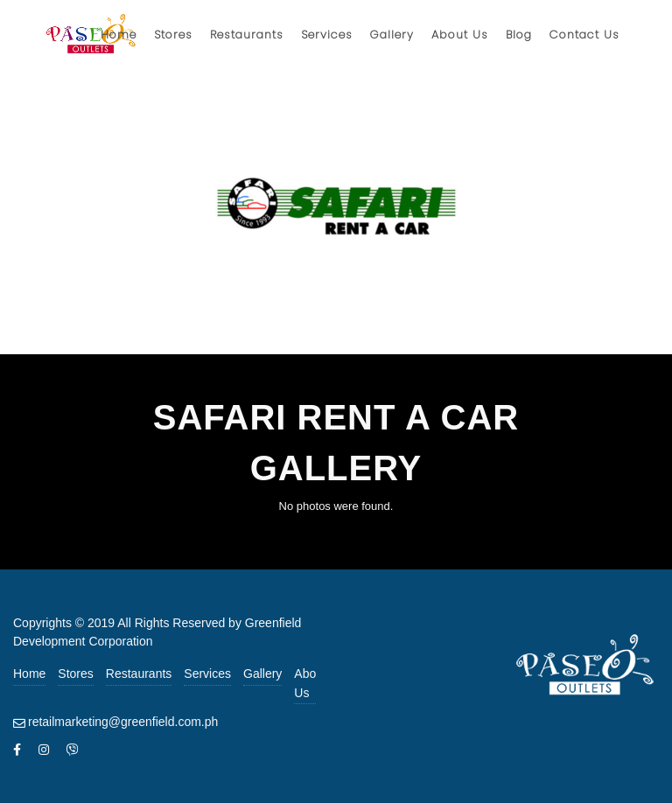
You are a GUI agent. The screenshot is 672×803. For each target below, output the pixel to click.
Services (207, 674)
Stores (75, 674)
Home (29, 674)
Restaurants (139, 674)
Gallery (262, 674)
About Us (310, 683)
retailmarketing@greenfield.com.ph (123, 722)
